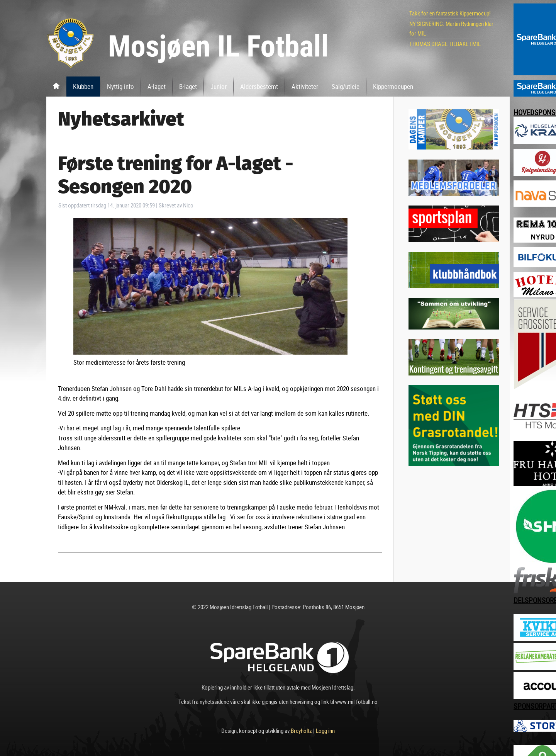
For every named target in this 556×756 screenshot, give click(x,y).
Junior (219, 86)
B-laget (188, 86)
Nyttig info (120, 86)
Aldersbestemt (259, 86)
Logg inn (325, 731)
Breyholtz (301, 731)
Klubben (83, 86)
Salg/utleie (346, 86)
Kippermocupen (393, 86)
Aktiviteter (305, 86)
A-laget (157, 86)
